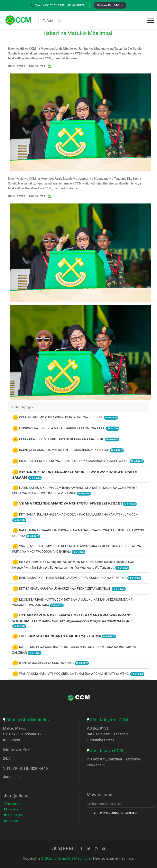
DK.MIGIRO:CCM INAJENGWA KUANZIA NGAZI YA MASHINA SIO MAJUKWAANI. (82, 461)
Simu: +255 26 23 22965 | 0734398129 (58, 5)
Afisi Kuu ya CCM (107, 751)
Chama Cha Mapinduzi (29, 720)
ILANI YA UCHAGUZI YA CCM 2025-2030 (54, 663)
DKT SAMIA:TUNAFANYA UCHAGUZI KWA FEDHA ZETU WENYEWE (72, 589)
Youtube (12, 821)
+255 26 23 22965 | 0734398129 (112, 813)
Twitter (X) (13, 815)
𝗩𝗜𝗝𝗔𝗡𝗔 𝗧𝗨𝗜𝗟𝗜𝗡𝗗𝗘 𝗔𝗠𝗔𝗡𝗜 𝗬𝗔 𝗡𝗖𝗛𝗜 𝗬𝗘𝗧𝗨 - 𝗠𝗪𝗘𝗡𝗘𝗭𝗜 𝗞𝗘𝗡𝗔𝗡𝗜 (78, 503)
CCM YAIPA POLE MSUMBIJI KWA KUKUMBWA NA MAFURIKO (69, 439)
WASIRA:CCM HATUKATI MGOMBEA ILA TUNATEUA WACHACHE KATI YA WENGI (82, 674)
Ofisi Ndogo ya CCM (109, 720)
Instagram (12, 804)
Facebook (12, 809)
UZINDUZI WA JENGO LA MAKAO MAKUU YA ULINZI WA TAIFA (69, 428)
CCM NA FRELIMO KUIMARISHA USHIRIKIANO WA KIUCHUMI (69, 417)
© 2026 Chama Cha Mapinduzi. (67, 858)
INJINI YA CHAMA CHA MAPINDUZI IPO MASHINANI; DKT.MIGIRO (72, 450)
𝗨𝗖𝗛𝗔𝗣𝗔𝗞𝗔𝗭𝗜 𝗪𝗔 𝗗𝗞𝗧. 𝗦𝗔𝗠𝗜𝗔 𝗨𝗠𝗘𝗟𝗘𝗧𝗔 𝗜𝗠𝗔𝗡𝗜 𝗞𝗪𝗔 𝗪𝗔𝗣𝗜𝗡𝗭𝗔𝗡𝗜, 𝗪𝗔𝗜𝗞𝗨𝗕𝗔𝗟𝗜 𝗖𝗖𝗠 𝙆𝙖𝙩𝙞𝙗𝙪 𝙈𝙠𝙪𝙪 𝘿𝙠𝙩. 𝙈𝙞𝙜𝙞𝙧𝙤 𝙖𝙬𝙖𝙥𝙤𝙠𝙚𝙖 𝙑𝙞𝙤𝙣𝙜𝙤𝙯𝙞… (72, 621)
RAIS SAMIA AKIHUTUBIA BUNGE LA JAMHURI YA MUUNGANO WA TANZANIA (80, 578)
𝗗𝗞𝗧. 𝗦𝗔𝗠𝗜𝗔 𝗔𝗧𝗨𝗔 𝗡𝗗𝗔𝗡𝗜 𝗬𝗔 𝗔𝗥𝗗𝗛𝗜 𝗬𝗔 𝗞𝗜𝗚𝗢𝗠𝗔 (68, 636)
